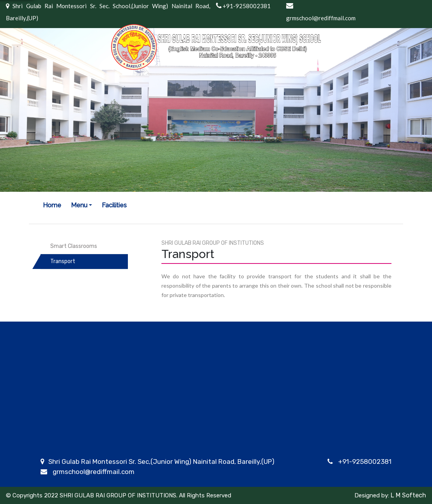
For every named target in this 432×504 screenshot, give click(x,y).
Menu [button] (79, 205)
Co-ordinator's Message (78, 490)
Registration (236, 450)
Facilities (114, 205)
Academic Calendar (163, 490)
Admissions (234, 440)
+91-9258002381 (365, 462)
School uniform (332, 450)
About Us (55, 440)
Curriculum (150, 440)
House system (155, 450)
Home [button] (52, 205)
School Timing (330, 440)
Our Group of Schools (73, 450)
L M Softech (408, 495)
